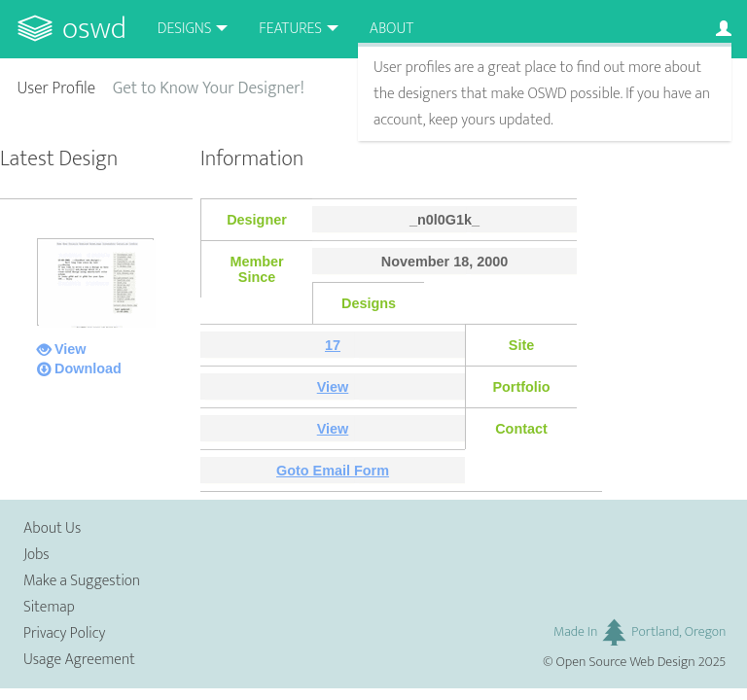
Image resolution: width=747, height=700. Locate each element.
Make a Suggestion (82, 581)
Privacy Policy (64, 633)
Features (290, 29)
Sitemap (49, 607)
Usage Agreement (79, 660)
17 (333, 345)
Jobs (36, 555)
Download (88, 368)
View (71, 349)
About (391, 29)
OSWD (94, 29)
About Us (52, 528)
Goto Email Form (333, 471)
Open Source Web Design (626, 662)
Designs (185, 29)
